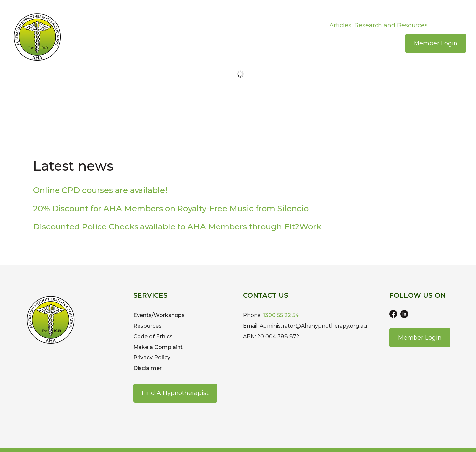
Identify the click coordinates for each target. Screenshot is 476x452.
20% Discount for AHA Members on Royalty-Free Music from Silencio (171, 208)
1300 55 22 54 (281, 315)
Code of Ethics (153, 336)
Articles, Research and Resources (378, 25)
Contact (449, 25)
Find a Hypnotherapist (175, 393)
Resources (147, 326)
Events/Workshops (221, 25)
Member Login (436, 43)
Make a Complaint (158, 347)
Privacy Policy (152, 358)
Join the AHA (164, 25)
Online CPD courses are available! (100, 190)
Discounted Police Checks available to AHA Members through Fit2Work (177, 227)
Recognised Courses (289, 25)
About (125, 25)
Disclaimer (147, 368)
